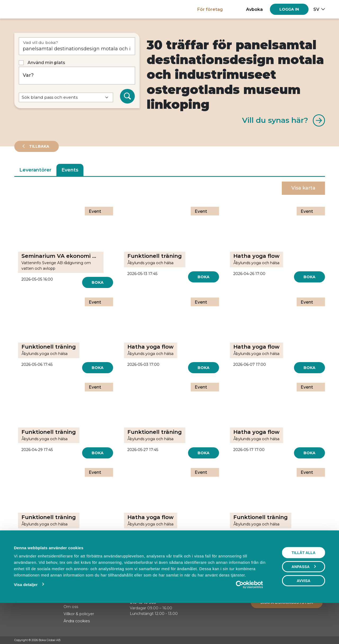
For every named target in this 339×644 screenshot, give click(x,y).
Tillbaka (39, 146)
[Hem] (33, 9)
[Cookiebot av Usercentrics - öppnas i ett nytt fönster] (249, 621)
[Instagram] (312, 640)
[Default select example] (66, 98)
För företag (210, 9)
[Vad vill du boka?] (77, 46)
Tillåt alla (304, 589)
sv (316, 9)
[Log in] (289, 9)
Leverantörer (35, 170)
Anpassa (304, 603)
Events (70, 170)
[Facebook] (302, 640)
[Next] (188, 557)
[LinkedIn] (322, 640)
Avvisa (304, 617)
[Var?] (77, 76)
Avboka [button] (254, 9)
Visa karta (303, 188)
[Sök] (127, 96)
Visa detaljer (26, 621)
